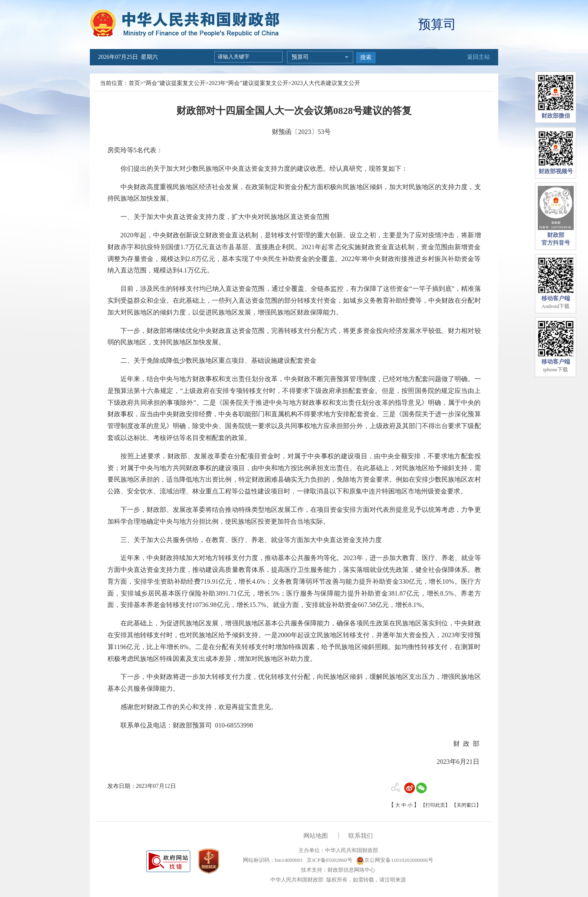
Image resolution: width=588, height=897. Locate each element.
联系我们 (361, 836)
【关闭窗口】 (466, 805)
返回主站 (479, 57)
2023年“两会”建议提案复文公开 (248, 83)
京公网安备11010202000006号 (395, 860)
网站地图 (316, 836)
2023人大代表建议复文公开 (326, 83)
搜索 (366, 57)
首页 (134, 83)
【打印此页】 (435, 805)
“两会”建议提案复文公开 (174, 83)
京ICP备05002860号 (329, 860)
